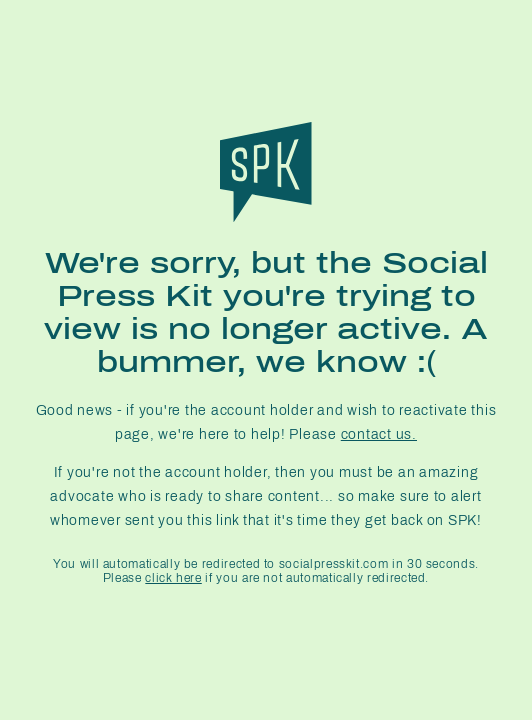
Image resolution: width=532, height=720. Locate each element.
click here (173, 578)
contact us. (379, 434)
